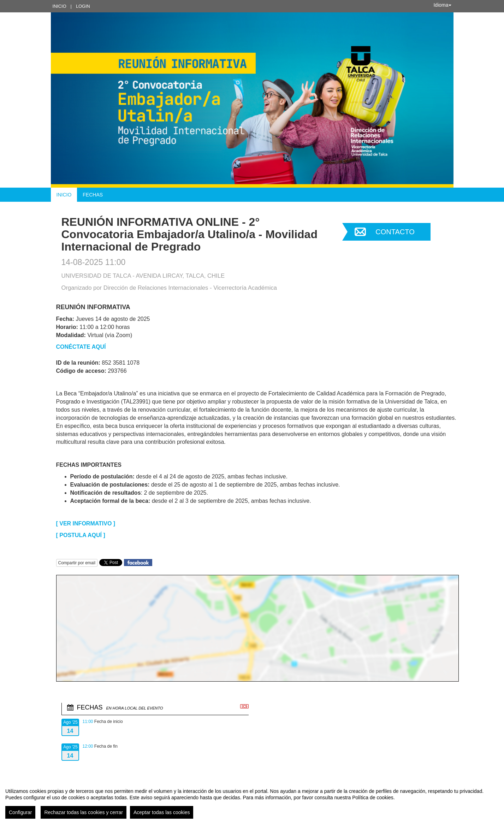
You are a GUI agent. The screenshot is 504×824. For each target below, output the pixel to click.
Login (83, 6)
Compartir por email (77, 563)
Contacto (395, 232)
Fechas (93, 195)
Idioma (442, 5)
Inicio (60, 6)
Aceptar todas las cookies (162, 812)
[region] (252, 801)
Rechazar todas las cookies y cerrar (84, 812)
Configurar (20, 812)
